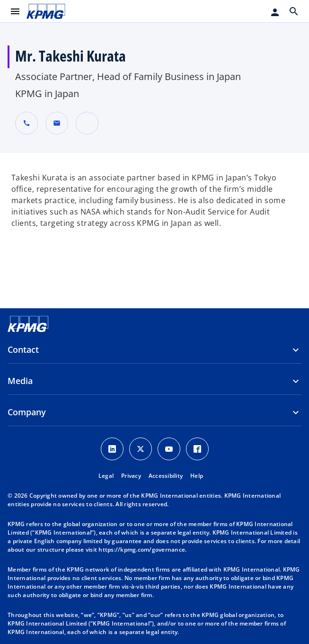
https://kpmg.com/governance (142, 550)
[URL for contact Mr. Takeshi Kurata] (87, 123)
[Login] (275, 12)
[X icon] (141, 449)
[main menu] (15, 11)
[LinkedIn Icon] (112, 449)
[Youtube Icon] (169, 449)
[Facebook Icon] (197, 449)
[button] (57, 123)
